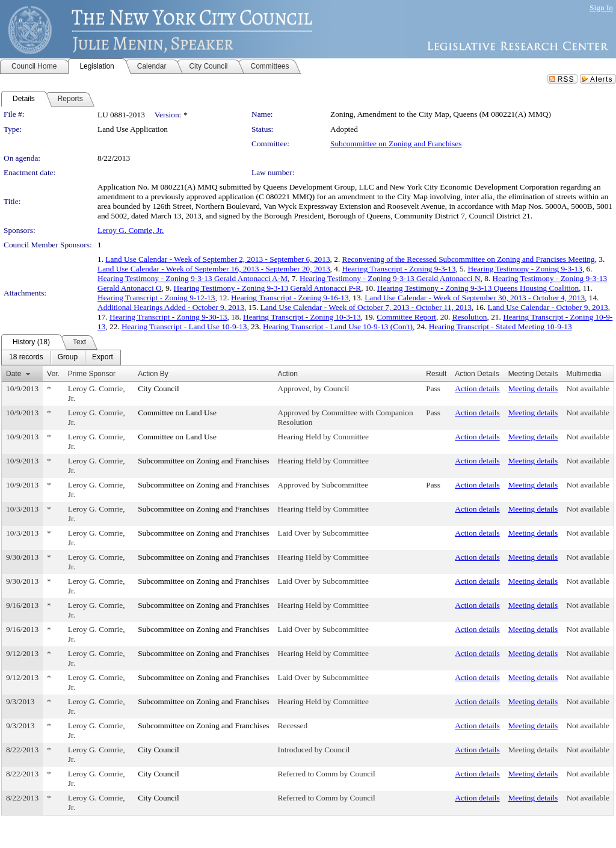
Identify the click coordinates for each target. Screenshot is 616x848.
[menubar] (61, 357)
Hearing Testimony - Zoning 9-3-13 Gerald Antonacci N (390, 278)
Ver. (53, 374)
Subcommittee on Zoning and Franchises (396, 144)
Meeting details (533, 388)
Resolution (470, 317)
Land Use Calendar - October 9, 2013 (548, 307)
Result (436, 374)
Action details (477, 388)
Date (14, 374)
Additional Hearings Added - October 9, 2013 (171, 307)
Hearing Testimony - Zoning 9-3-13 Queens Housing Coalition (478, 288)
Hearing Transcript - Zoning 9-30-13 (168, 317)
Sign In (601, 8)
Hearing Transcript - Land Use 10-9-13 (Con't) (338, 327)
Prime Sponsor (92, 374)
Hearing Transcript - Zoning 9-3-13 (399, 269)
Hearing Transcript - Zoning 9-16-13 (290, 298)
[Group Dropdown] (68, 357)
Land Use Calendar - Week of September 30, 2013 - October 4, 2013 (475, 298)
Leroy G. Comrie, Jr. (131, 230)
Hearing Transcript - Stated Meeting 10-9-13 (500, 327)
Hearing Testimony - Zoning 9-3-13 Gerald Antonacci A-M (192, 278)
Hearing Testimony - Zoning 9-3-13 (525, 269)
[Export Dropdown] (103, 357)
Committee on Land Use (177, 413)
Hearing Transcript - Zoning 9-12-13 (156, 298)
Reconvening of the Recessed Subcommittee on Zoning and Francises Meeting (469, 259)
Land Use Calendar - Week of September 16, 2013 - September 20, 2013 (214, 269)
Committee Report (406, 317)
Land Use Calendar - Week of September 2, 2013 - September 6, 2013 (217, 259)
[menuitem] (26, 357)
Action (288, 374)
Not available (587, 388)
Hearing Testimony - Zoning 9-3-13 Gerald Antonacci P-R (268, 288)
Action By (153, 374)
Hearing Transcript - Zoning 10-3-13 (302, 317)
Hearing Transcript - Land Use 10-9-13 (184, 327)
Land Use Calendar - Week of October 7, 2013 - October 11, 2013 (366, 307)
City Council (159, 388)
